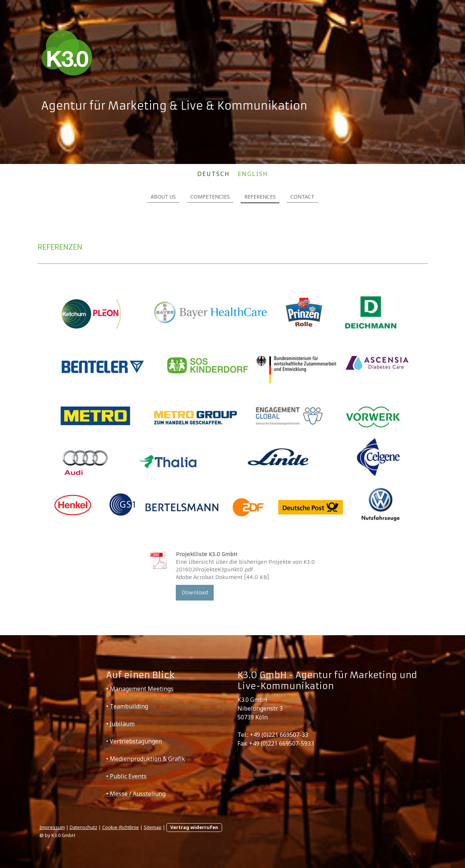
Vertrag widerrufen (194, 827)
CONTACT (302, 197)
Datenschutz (84, 827)
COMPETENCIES (210, 197)
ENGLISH (253, 174)
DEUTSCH (214, 174)
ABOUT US (163, 197)
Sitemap (153, 827)
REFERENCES (260, 197)
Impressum (52, 827)
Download (195, 593)
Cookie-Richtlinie (121, 827)
